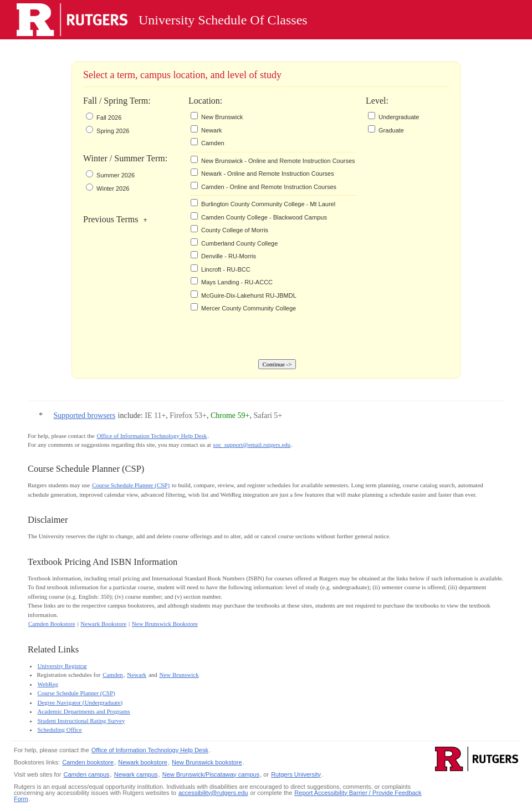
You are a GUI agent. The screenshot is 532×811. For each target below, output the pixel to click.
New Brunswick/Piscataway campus (211, 774)
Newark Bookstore (103, 624)
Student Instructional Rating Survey (81, 721)
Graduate (391, 130)
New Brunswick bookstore (207, 762)
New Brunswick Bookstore (165, 624)
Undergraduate (399, 117)
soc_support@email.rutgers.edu (252, 445)
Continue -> (277, 364)
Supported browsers (85, 415)
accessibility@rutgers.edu (213, 793)
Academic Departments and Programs (84, 711)
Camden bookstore (88, 762)
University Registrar (63, 666)
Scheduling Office (60, 730)
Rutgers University (296, 774)
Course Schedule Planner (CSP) (131, 485)
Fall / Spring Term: (117, 101)
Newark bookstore (143, 762)
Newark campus (136, 774)
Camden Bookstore (52, 624)
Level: (366, 101)
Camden (113, 675)
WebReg (48, 684)
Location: (189, 101)
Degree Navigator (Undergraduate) (80, 702)
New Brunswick (179, 675)
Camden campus (86, 774)
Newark (137, 675)
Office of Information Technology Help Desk (152, 436)
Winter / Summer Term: (125, 158)
